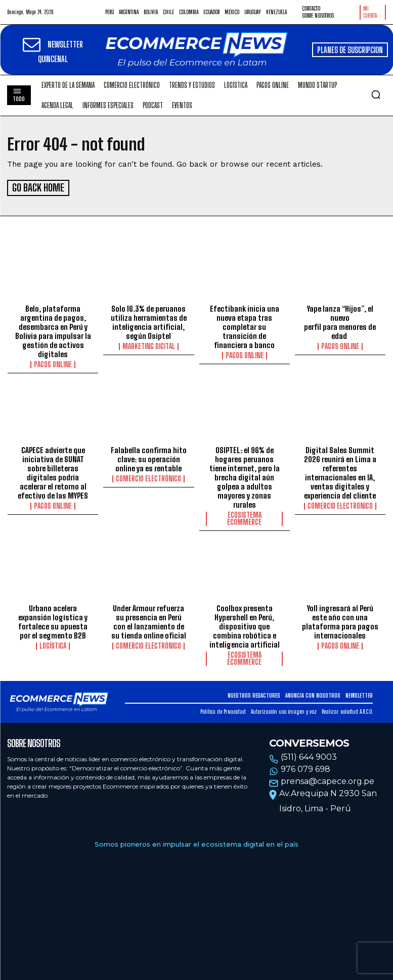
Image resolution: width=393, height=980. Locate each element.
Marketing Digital (149, 345)
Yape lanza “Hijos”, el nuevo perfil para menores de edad (340, 321)
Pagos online (53, 363)
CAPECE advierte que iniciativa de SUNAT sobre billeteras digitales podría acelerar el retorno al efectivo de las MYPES (53, 471)
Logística (53, 644)
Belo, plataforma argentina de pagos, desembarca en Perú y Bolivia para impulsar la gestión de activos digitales (53, 330)
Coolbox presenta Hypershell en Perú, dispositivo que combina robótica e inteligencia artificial (245, 624)
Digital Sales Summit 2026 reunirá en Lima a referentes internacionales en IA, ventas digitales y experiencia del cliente (340, 471)
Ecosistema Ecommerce (244, 517)
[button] (376, 94)
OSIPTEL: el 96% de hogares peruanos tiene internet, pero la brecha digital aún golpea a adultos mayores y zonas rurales (245, 476)
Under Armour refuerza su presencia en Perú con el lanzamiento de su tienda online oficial (149, 620)
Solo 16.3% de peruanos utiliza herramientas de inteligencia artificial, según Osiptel (149, 321)
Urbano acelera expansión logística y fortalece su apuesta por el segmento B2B (53, 620)
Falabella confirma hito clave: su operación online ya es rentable (149, 458)
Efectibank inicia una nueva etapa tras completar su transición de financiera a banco (245, 325)
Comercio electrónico (148, 477)
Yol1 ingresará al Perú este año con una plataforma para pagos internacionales (340, 620)
